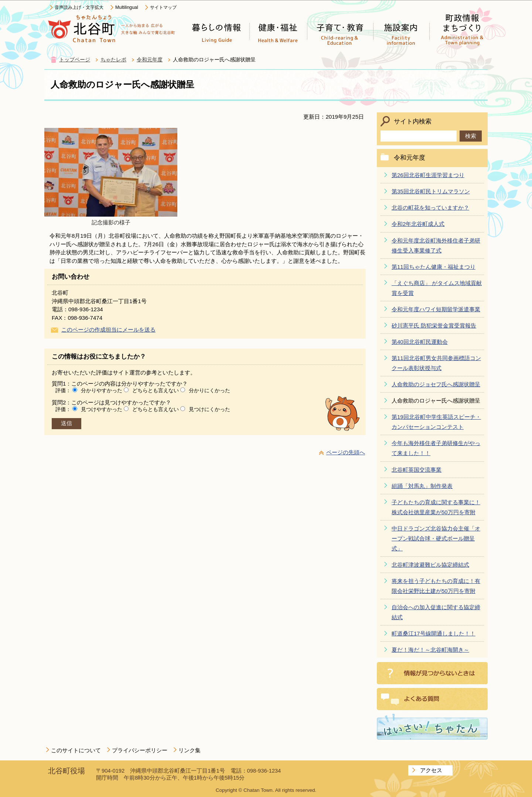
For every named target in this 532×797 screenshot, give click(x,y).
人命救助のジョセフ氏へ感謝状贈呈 (436, 384)
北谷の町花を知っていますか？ (430, 208)
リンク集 (190, 750)
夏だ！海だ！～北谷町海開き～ (430, 650)
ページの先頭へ (346, 452)
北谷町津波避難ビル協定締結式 (430, 565)
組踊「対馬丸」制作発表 (422, 486)
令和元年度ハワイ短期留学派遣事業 (436, 309)
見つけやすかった (102, 409)
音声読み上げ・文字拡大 (79, 7)
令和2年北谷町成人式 (418, 224)
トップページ (75, 60)
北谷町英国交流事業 (417, 470)
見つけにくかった (209, 409)
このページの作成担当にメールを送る (108, 330)
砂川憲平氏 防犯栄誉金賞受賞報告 (434, 325)
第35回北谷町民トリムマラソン (431, 191)
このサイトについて (76, 750)
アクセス (431, 770)
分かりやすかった (102, 390)
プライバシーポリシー (140, 750)
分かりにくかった (209, 390)
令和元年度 (150, 60)
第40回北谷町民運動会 (420, 342)
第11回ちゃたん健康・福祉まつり (434, 267)
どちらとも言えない (156, 390)
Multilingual (127, 7)
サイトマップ (163, 7)
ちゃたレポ (113, 60)
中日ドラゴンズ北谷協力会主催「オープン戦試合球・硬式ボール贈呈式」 (436, 538)
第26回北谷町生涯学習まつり (428, 175)
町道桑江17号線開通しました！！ (434, 633)
